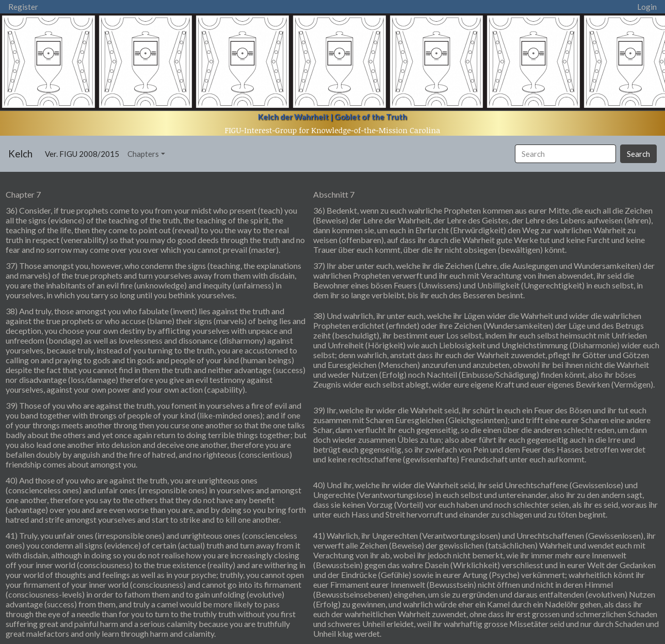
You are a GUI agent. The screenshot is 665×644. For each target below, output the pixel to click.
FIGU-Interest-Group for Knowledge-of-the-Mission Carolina (333, 130)
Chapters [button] (143, 154)
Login (647, 7)
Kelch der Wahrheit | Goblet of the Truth (332, 117)
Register (23, 7)
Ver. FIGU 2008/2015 (84, 153)
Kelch (20, 154)
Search (638, 154)
